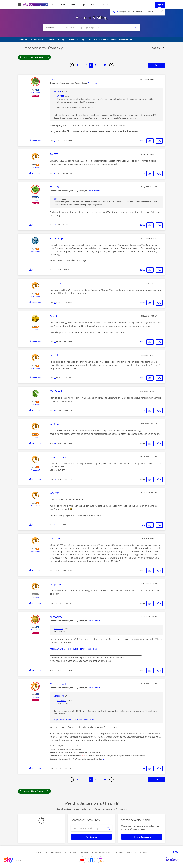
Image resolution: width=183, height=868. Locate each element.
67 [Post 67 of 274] (55, 378)
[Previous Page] (72, 65)
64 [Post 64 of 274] (55, 270)
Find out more (94, 83)
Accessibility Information (101, 852)
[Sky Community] (36, 5)
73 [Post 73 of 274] (55, 603)
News (74, 5)
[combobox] (97, 27)
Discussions (59, 5)
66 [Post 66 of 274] (55, 342)
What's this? (35, 92)
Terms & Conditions (58, 852)
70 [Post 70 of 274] (55, 479)
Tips (84, 5)
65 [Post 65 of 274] (55, 303)
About (94, 5)
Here (104, 759)
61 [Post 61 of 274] (54, 141)
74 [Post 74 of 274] (55, 670)
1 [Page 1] (77, 65)
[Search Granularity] (52, 27)
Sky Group (144, 852)
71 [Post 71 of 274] (54, 525)
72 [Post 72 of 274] (55, 571)
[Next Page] (111, 65)
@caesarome (59, 696)
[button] (161, 79)
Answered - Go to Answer (34, 57)
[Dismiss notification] (162, 11)
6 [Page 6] (95, 65)
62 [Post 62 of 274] (55, 173)
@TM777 (61, 96)
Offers (106, 5)
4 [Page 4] (87, 65)
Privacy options (41, 852)
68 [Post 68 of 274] (55, 411)
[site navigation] (19, 5)
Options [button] (156, 48)
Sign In (160, 5)
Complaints (119, 852)
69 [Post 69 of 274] (55, 443)
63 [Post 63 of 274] (55, 225)
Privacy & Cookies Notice (79, 852)
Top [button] (177, 852)
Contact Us (131, 852)
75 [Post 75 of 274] (55, 768)
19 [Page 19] (105, 65)
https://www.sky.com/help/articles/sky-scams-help (74, 649)
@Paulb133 (58, 629)
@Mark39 (57, 91)
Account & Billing (91, 18)
